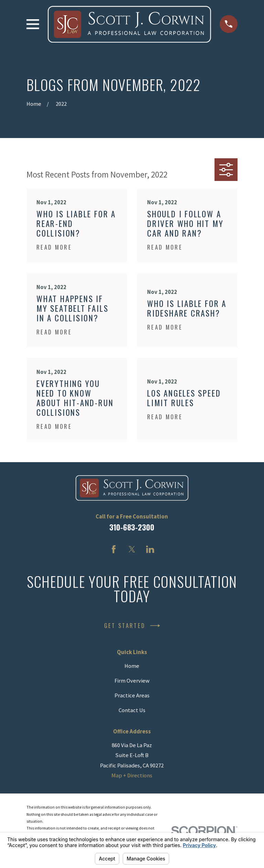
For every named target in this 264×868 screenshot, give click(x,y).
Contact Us (132, 710)
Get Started (132, 626)
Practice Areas (132, 695)
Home (132, 666)
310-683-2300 (132, 527)
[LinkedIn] (150, 549)
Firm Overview (132, 681)
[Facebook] (114, 549)
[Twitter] (132, 549)
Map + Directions (132, 775)
